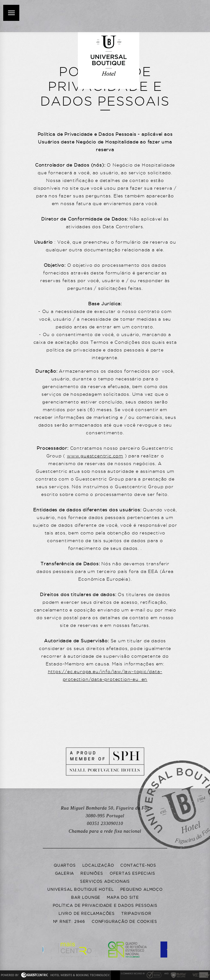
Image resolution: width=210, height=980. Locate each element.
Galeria (65, 873)
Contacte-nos (138, 865)
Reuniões (92, 873)
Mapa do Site (123, 897)
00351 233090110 (105, 827)
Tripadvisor (136, 913)
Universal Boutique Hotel (80, 889)
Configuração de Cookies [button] (124, 921)
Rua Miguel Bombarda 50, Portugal (105, 812)
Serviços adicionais (105, 881)
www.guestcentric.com (95, 456)
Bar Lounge (86, 897)
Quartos (65, 865)
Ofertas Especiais (132, 873)
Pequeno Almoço (142, 889)
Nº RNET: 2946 (69, 921)
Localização (98, 865)
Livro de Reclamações (87, 913)
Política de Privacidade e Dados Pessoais (105, 905)
